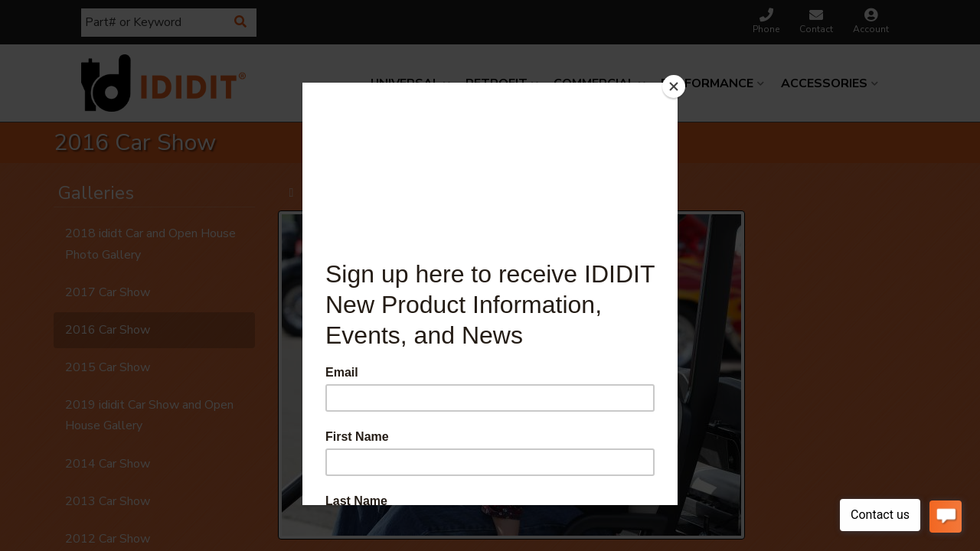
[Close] (674, 86)
